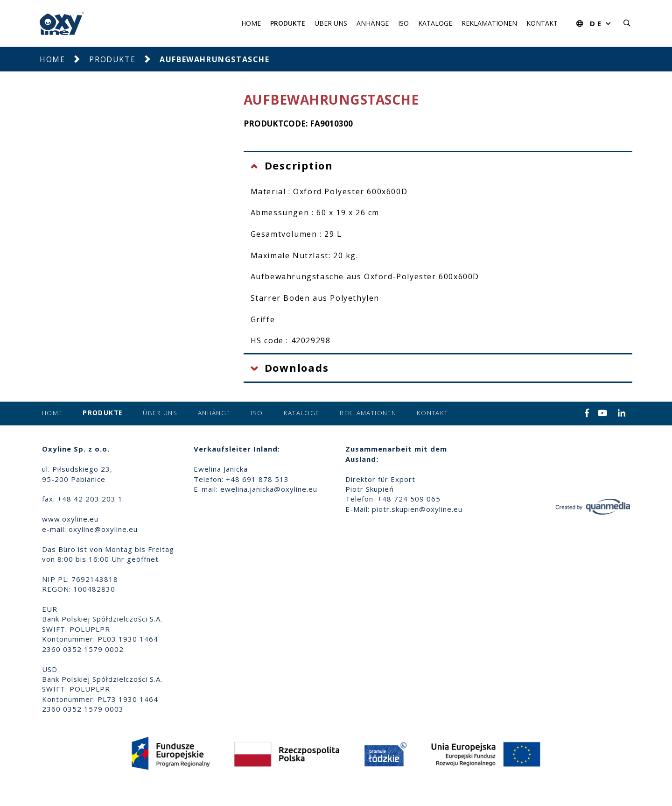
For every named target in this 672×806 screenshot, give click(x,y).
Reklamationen (489, 23)
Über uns (331, 23)
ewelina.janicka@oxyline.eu (269, 489)
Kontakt (542, 23)
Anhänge (373, 23)
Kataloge (435, 23)
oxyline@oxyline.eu (103, 529)
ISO (403, 23)
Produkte (288, 23)
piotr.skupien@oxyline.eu (417, 509)
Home (251, 23)
